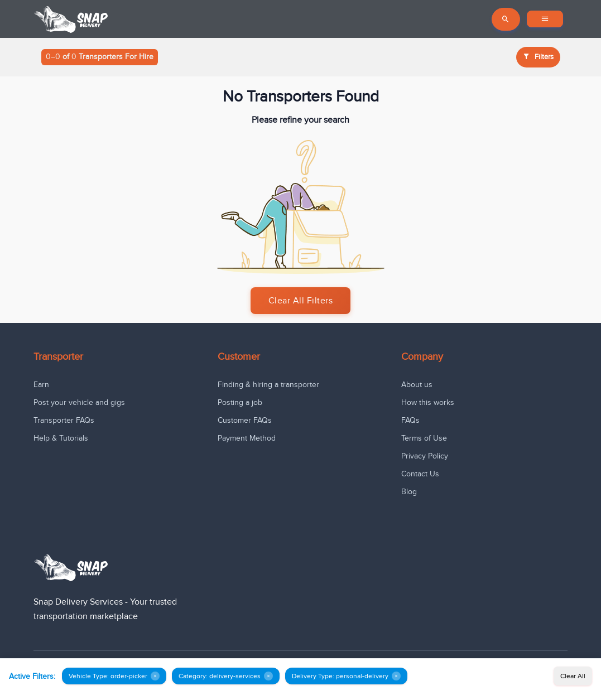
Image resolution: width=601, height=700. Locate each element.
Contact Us (420, 474)
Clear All (573, 676)
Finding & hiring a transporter (268, 385)
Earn (41, 385)
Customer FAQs (245, 420)
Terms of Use (424, 438)
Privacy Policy (425, 456)
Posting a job (240, 402)
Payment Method (247, 438)
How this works (428, 402)
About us (417, 385)
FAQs (410, 420)
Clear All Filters (301, 301)
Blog (409, 492)
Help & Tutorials (61, 438)
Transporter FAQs (64, 420)
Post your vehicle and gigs (79, 402)
